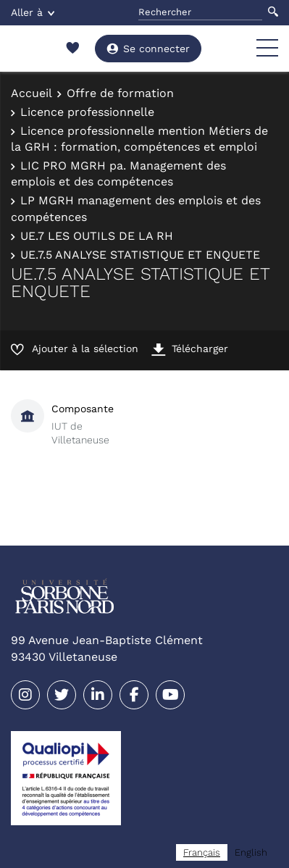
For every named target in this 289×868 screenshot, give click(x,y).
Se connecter (148, 49)
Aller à (33, 12)
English (251, 852)
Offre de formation (120, 93)
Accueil (32, 93)
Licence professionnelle (87, 112)
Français (202, 852)
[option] (251, 852)
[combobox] (202, 852)
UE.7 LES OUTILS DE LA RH (97, 236)
